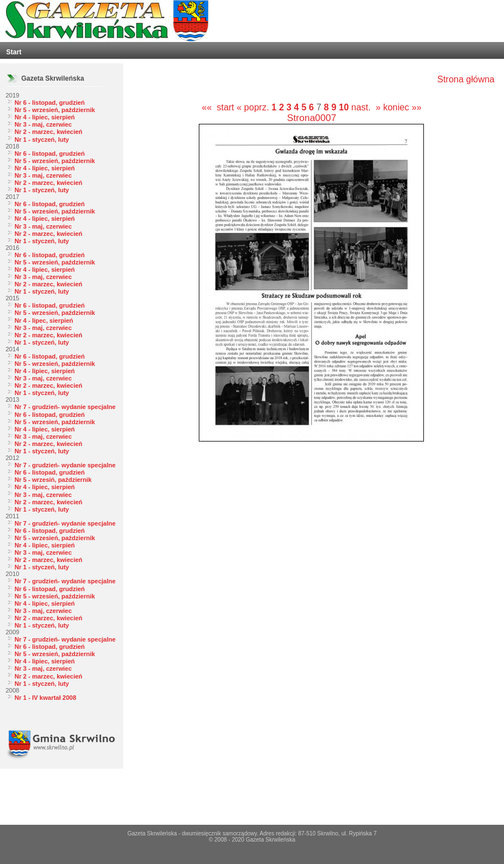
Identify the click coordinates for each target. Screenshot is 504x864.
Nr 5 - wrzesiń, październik (53, 480)
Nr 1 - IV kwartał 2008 (45, 698)
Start (14, 52)
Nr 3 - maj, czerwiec (43, 124)
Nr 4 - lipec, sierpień (44, 320)
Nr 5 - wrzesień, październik (55, 110)
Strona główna (466, 79)
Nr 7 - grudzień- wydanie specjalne (65, 407)
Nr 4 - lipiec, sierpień (45, 117)
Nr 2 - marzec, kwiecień (48, 132)
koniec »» (402, 107)
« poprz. (254, 107)
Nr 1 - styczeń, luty (42, 140)
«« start (218, 107)
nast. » (366, 107)
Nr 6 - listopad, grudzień (50, 103)
